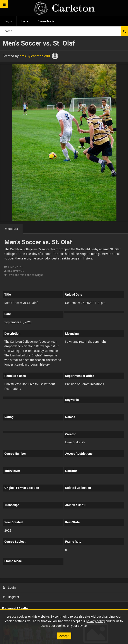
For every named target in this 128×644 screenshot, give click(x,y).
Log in (8, 21)
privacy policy (95, 621)
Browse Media (46, 21)
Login (9, 587)
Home (25, 21)
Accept (64, 636)
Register (11, 597)
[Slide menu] (4, 4)
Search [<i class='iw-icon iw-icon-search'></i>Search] (124, 31)
